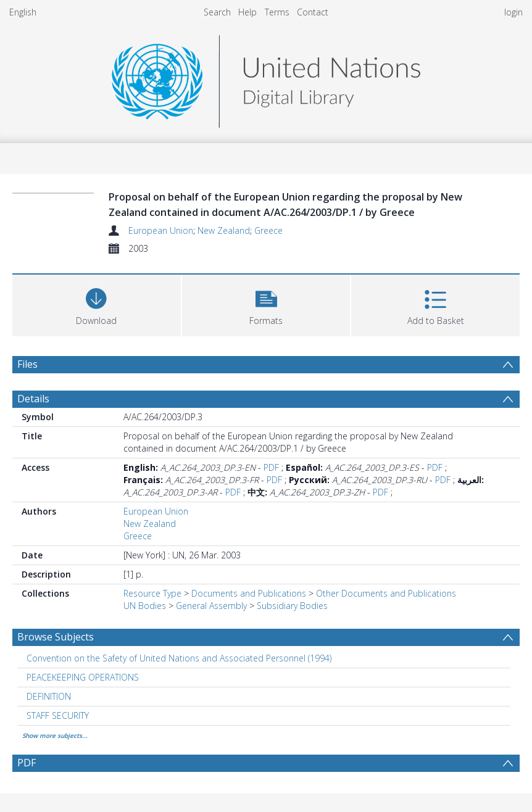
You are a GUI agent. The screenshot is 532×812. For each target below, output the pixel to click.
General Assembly (211, 606)
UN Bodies (145, 606)
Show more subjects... (55, 735)
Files (27, 364)
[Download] (97, 304)
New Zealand (224, 230)
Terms (277, 12)
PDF (271, 467)
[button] (266, 304)
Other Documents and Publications (386, 593)
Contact (313, 12)
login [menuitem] (513, 12)
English (23, 12)
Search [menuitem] (217, 12)
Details (33, 399)
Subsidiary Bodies (292, 606)
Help (247, 12)
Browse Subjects (56, 637)
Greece (268, 230)
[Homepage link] (266, 78)
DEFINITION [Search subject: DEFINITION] (49, 696)
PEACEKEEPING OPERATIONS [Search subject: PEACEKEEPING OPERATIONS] (83, 677)
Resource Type (152, 593)
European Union (161, 230)
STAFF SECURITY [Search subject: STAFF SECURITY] (58, 715)
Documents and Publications (249, 593)
